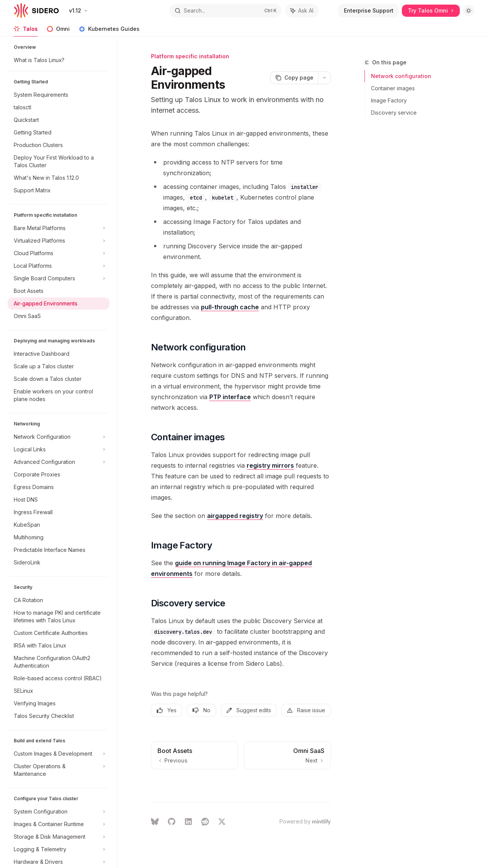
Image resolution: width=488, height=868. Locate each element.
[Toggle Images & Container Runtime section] (59, 824)
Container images (393, 88)
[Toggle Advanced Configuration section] (59, 462)
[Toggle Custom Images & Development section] (59, 754)
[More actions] (324, 78)
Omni (58, 31)
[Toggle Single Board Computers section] (59, 278)
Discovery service (394, 113)
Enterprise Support (369, 10)
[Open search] (225, 11)
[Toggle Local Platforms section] (59, 266)
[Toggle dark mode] (469, 11)
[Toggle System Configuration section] (59, 812)
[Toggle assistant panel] (302, 11)
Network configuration (401, 76)
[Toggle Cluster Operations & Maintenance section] (59, 770)
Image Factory (389, 100)
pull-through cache (230, 307)
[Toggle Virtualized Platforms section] (59, 241)
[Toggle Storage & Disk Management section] (59, 837)
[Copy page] (294, 78)
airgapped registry (235, 516)
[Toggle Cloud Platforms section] (59, 253)
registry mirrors (270, 465)
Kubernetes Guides (109, 31)
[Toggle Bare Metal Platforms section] (59, 228)
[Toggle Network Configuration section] (59, 437)
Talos (26, 31)
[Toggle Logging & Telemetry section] (59, 849)
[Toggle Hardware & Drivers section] (59, 862)
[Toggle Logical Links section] (59, 449)
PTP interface (230, 397)
